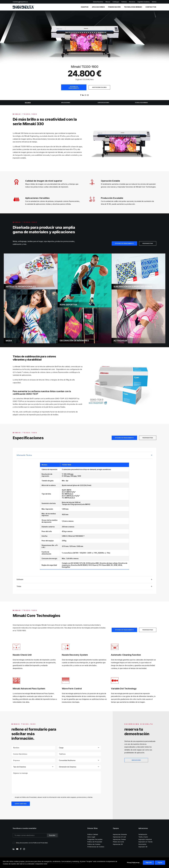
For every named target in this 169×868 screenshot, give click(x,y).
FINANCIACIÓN (114, 7)
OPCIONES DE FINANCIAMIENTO (74, 87)
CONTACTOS (151, 7)
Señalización (143, 834)
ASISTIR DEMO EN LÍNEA (99, 87)
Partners (124, 2)
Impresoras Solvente (120, 834)
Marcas (108, 2)
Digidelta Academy (144, 2)
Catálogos (116, 2)
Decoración (142, 844)
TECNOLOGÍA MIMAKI (133, 7)
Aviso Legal (91, 837)
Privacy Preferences (133, 863)
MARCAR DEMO (136, 760)
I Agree (160, 863)
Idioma (154, 2)
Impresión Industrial (145, 839)
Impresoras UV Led (119, 837)
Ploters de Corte (118, 842)
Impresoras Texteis (119, 839)
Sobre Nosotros (98, 2)
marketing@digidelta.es (20, 2)
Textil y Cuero (143, 837)
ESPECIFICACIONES (103, 103)
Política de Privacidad (29, 797)
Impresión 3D (143, 846)
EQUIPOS (85, 7)
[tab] (84, 455)
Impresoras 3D (118, 844)
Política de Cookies (94, 844)
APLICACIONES (98, 7)
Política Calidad (93, 834)
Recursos (132, 2)
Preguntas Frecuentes (95, 839)
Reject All (149, 863)
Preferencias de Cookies (96, 846)
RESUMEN (28, 103)
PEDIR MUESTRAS (148, 243)
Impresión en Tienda (145, 842)
